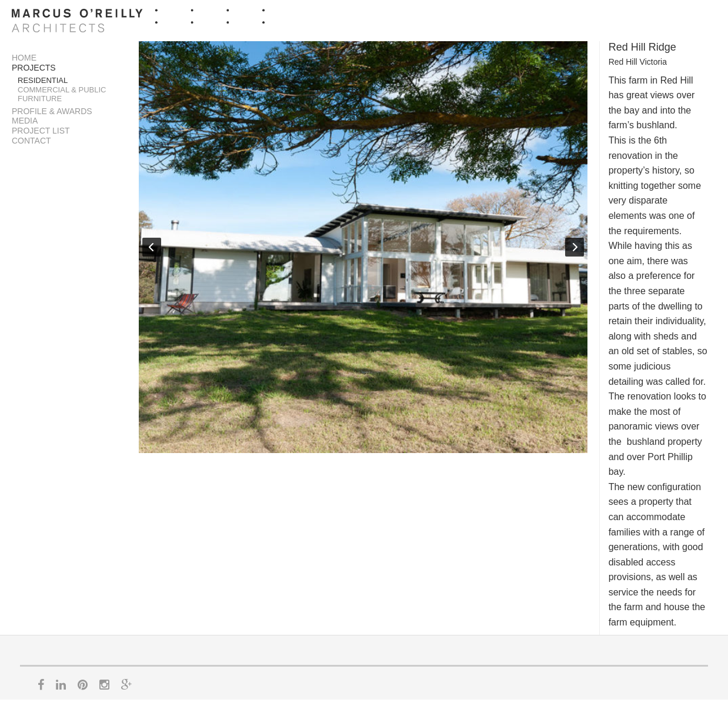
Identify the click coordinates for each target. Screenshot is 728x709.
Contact (31, 141)
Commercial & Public (62, 90)
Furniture (40, 99)
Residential (43, 80)
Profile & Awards (52, 111)
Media (25, 121)
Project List (41, 131)
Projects (34, 68)
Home (24, 58)
